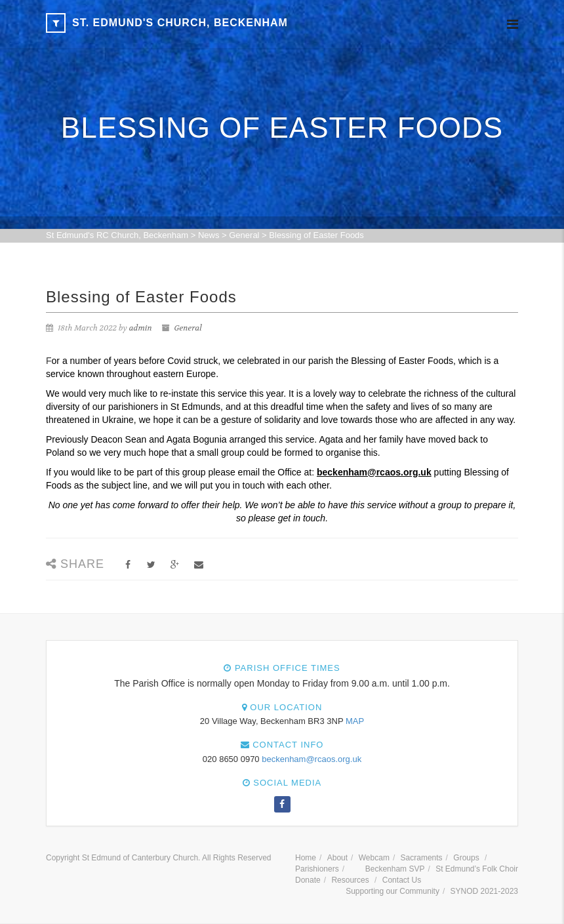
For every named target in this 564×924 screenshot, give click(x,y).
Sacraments (422, 858)
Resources (350, 880)
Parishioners (317, 869)
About (337, 858)
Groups (466, 858)
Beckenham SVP (395, 869)
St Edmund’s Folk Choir (477, 869)
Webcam (374, 858)
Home (306, 858)
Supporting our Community (393, 891)
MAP (355, 721)
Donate (308, 880)
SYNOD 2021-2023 (484, 891)
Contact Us (402, 880)
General (188, 328)
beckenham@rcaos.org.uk (312, 759)
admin (141, 328)
